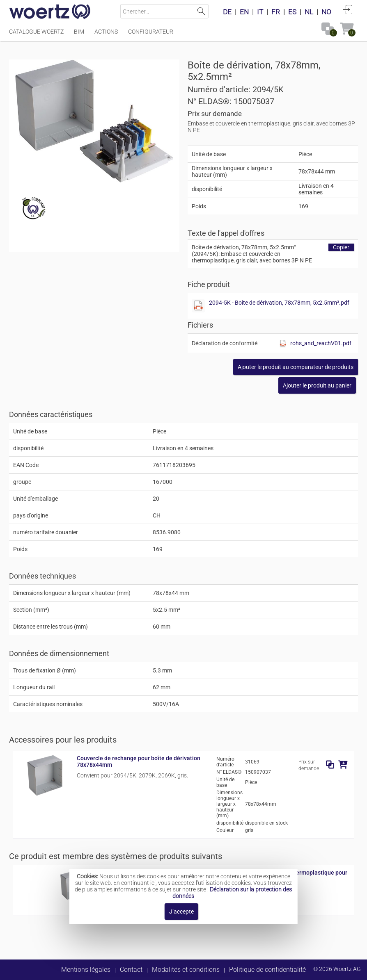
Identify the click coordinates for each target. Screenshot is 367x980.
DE (227, 12)
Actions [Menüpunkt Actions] (106, 32)
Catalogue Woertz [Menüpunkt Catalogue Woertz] (36, 32)
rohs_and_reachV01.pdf (321, 343)
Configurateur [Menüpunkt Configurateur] (151, 32)
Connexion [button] (348, 9)
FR (276, 12)
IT (260, 12)
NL (309, 12)
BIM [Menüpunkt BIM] (79, 32)
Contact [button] (131, 970)
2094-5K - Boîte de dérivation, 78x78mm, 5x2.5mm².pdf (279, 303)
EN (244, 12)
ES (292, 12)
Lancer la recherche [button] (201, 11)
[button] (296, 367)
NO (326, 12)
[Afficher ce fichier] (198, 306)
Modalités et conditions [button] (186, 970)
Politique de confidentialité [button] (267, 970)
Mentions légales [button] (86, 970)
